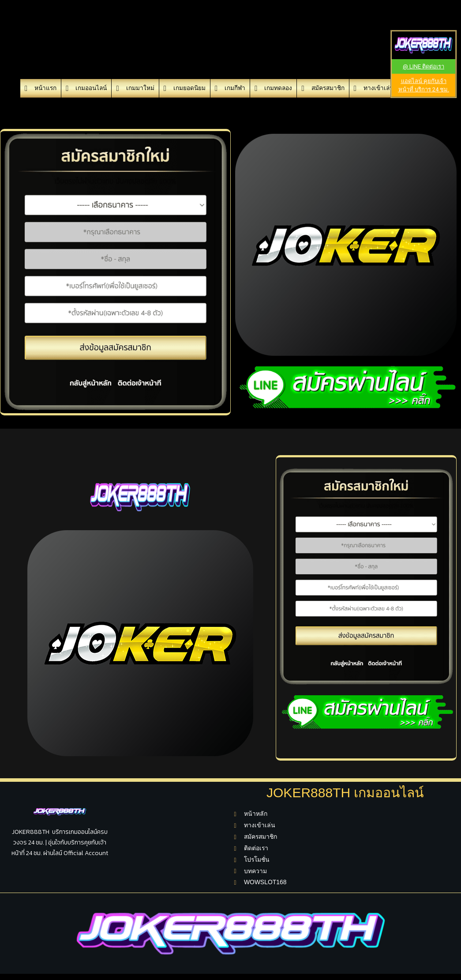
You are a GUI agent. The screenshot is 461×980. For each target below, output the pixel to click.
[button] (424, 66)
